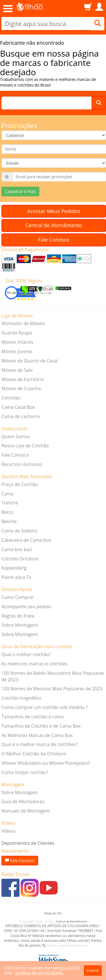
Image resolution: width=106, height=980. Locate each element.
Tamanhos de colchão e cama (33, 717)
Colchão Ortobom (20, 559)
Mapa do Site (53, 913)
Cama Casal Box (18, 407)
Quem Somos (16, 437)
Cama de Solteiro (19, 531)
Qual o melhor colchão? (26, 654)
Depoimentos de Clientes (28, 843)
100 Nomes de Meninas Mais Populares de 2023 (52, 689)
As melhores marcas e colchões (34, 664)
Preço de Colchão (20, 484)
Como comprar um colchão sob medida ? (45, 707)
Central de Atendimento (54, 225)
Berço (7, 512)
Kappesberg (14, 568)
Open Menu (8, 9)
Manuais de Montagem (26, 811)
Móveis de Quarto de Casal (30, 361)
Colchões (11, 398)
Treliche (10, 503)
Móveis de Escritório (23, 379)
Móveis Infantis (17, 342)
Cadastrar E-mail (20, 191)
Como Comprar (18, 597)
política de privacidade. (39, 973)
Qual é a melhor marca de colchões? (39, 744)
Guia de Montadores (23, 801)
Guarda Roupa (17, 333)
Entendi (93, 971)
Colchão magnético (21, 698)
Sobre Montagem (20, 625)
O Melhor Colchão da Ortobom (34, 754)
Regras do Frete (18, 616)
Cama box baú (17, 549)
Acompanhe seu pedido (26, 607)
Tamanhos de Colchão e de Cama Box (41, 726)
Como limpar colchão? (25, 772)
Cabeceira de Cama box (26, 540)
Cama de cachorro (21, 416)
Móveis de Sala (17, 370)
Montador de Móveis (23, 323)
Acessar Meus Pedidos (54, 211)
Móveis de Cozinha (21, 388)
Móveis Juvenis (17, 351)
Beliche (9, 521)
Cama (7, 494)
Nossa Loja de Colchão (25, 446)
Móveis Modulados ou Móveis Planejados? (46, 763)
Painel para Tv (16, 577)
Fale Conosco (54, 240)
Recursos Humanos (22, 464)
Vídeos (8, 831)
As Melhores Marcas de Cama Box (37, 735)
